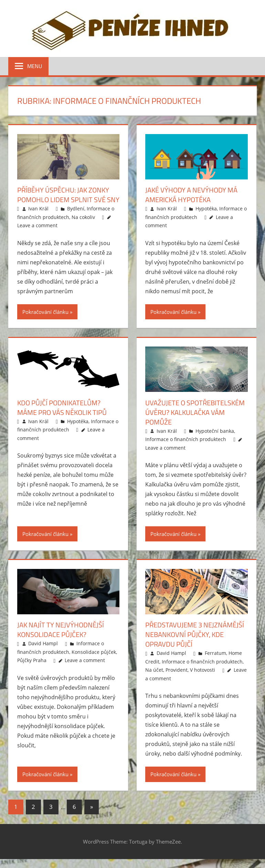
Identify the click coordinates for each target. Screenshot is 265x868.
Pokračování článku (45, 312)
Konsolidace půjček (94, 652)
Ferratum (215, 653)
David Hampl (43, 643)
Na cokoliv (83, 217)
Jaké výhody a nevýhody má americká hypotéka (191, 195)
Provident (177, 670)
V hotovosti (203, 670)
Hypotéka (206, 208)
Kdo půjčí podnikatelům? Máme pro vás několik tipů (62, 408)
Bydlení (76, 208)
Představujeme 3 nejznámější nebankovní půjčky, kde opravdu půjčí (195, 634)
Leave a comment (37, 225)
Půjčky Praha (32, 660)
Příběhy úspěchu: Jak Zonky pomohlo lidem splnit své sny (68, 195)
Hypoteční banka (215, 431)
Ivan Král (38, 208)
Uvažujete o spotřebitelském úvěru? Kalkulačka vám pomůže (195, 412)
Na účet (154, 670)
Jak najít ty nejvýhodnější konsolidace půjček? (61, 630)
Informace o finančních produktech (186, 439)
